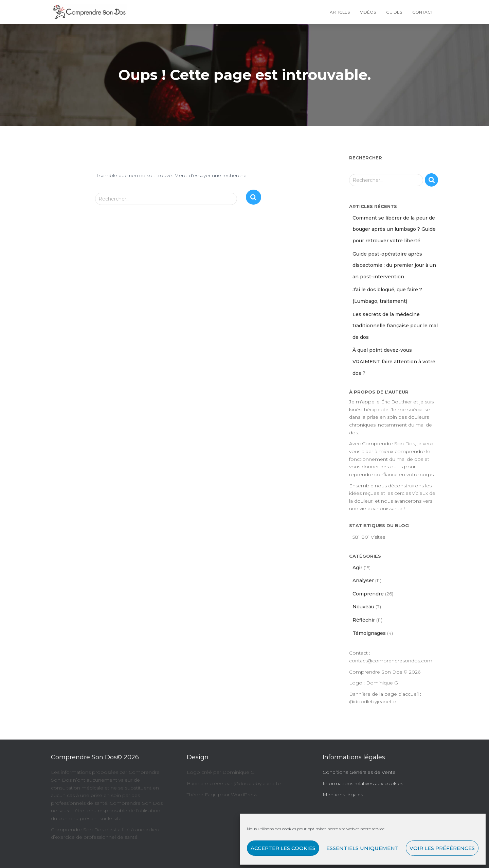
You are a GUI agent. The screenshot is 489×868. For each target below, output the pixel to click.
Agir (357, 568)
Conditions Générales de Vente (359, 772)
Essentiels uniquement (363, 848)
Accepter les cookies (283, 848)
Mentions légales (343, 795)
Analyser (363, 580)
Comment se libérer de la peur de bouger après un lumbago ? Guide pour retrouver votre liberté (394, 229)
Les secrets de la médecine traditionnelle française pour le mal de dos (395, 326)
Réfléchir (364, 620)
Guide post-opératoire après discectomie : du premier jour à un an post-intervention (394, 265)
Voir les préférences (442, 848)
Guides (394, 12)
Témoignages (369, 633)
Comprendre (368, 594)
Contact (423, 12)
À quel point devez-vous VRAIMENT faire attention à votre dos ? (394, 361)
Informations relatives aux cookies (363, 783)
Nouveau (363, 607)
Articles (340, 12)
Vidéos (368, 12)
